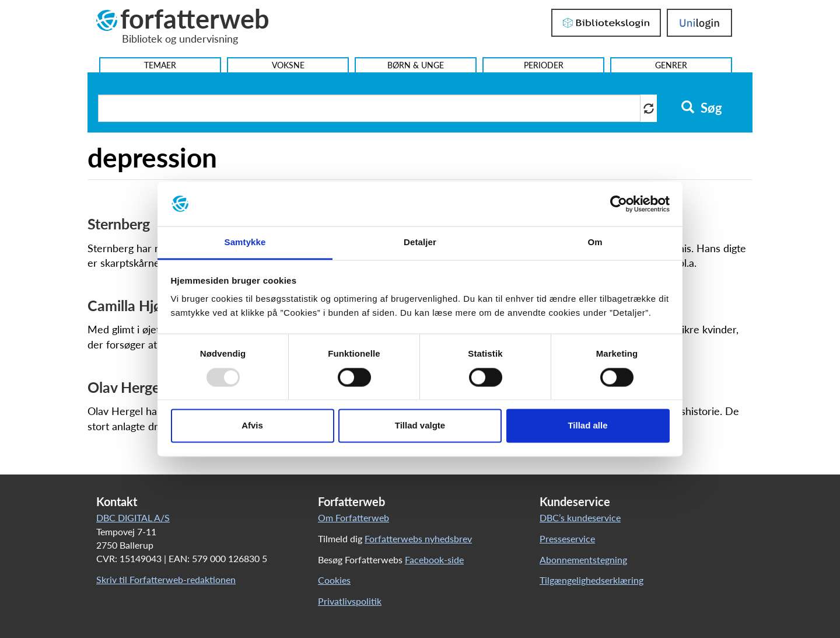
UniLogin (699, 23)
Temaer (160, 65)
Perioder (544, 65)
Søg (701, 108)
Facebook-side (434, 559)
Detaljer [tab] (420, 243)
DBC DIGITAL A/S (133, 517)
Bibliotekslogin (606, 23)
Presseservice (567, 538)
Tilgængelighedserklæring (591, 580)
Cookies (334, 580)
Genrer (671, 65)
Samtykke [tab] (245, 243)
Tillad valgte (420, 426)
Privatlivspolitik (350, 601)
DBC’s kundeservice (580, 517)
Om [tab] (595, 243)
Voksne (288, 65)
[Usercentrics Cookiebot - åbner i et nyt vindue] (619, 204)
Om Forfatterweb (353, 517)
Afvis (252, 426)
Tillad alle (587, 426)
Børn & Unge (416, 65)
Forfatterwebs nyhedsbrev (418, 538)
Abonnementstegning (583, 559)
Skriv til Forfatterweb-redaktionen (166, 579)
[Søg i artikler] (369, 108)
